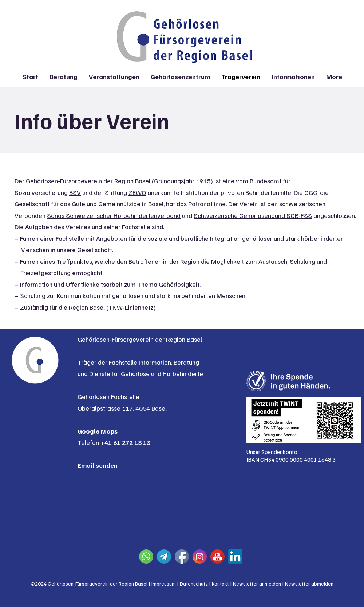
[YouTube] (217, 557)
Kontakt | (222, 583)
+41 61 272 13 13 (125, 442)
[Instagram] (200, 557)
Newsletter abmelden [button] (309, 583)
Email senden (98, 465)
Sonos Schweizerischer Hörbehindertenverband (114, 215)
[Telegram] (164, 557)
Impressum (164, 583)
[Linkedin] (235, 557)
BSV (75, 192)
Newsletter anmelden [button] (257, 583)
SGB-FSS (299, 215)
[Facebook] (182, 557)
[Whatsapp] (146, 557)
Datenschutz (194, 583)
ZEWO (137, 192)
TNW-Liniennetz (131, 307)
